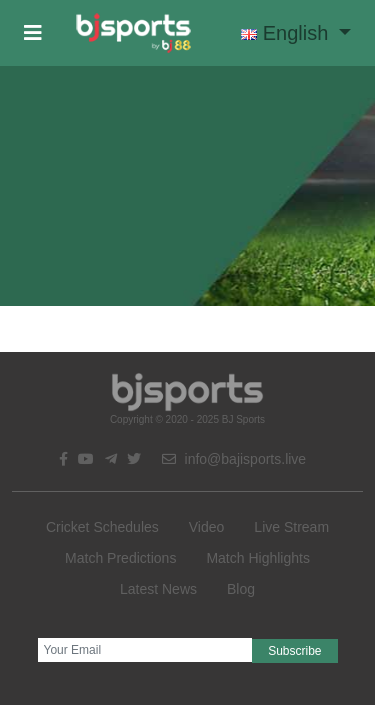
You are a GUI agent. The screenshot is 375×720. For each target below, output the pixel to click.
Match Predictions (120, 558)
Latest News (158, 589)
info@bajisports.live (234, 459)
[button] (33, 33)
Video (207, 527)
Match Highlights (258, 558)
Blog (241, 589)
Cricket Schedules (102, 527)
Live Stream (291, 527)
